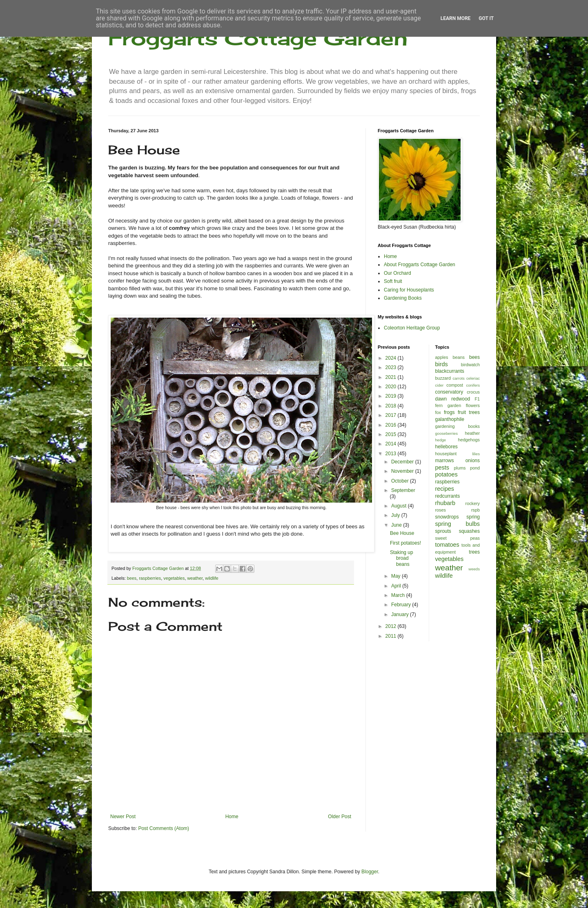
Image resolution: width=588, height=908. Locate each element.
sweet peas (458, 538)
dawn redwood (453, 399)
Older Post (340, 817)
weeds (474, 569)
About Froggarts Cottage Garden (420, 265)
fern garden (448, 405)
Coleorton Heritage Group (412, 328)
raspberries (150, 578)
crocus (473, 392)
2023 (392, 367)
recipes (445, 489)
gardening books (458, 426)
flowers (473, 405)
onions (473, 461)
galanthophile (450, 419)
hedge (441, 440)
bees (132, 578)
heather (472, 433)
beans (458, 357)
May (396, 576)
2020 (392, 387)
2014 (392, 444)
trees (474, 552)
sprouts (443, 531)
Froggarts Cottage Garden (258, 38)
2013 (392, 454)
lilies (476, 454)
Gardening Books (403, 298)
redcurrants (448, 496)
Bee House (402, 533)
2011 (392, 636)
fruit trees (469, 412)
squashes (469, 531)
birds (442, 364)
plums (460, 468)
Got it (486, 18)
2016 (392, 425)
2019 (392, 396)
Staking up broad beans (402, 558)
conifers (473, 385)
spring (473, 517)
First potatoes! (405, 543)
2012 (392, 626)
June (397, 525)
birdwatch (470, 365)
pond (475, 468)
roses (441, 510)
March (399, 595)
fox (438, 412)
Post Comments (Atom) (164, 828)
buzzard (443, 378)
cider (440, 385)
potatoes (447, 474)
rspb (476, 510)
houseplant (446, 454)
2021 (392, 377)
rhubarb (445, 503)
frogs (449, 412)
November (403, 471)
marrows (445, 461)
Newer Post (123, 817)
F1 (477, 399)
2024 (392, 358)
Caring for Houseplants (409, 290)
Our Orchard (398, 273)
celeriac (473, 378)
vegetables (174, 578)
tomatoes (447, 545)
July (396, 515)
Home (232, 817)
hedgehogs (469, 440)
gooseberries (447, 433)
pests (442, 467)
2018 (392, 406)
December (403, 462)
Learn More (456, 18)
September (403, 490)
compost (455, 385)
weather (195, 578)
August (400, 506)
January (401, 614)
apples (442, 357)
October (401, 481)
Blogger (370, 872)
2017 (392, 415)
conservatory (449, 392)
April (397, 586)
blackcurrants (450, 371)
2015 (392, 434)
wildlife (212, 578)
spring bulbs (458, 524)
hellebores (447, 447)
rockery (473, 503)
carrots (458, 378)
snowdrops (447, 517)
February (402, 605)
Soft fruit (393, 281)
